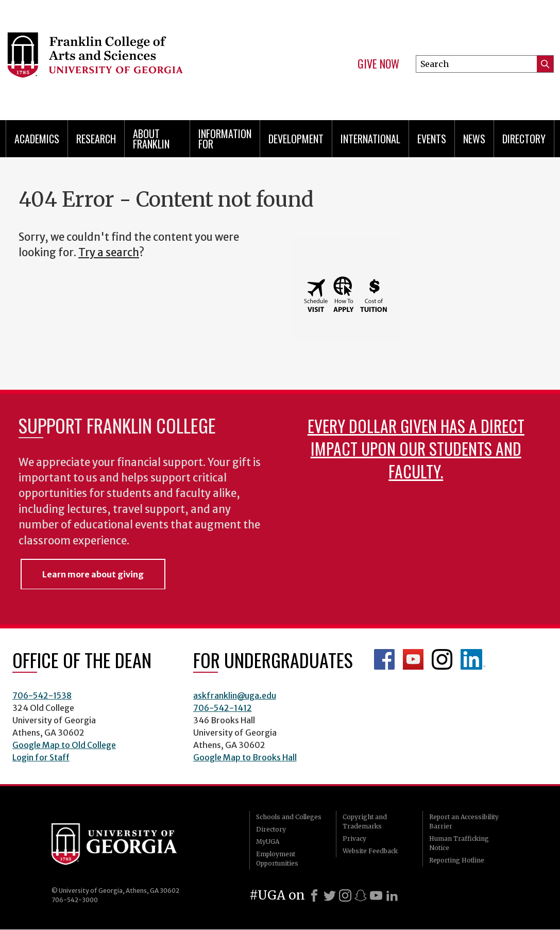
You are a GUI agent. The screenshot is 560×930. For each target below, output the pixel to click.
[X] (330, 895)
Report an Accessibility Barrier (464, 821)
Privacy (354, 838)
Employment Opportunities (277, 859)
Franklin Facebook (384, 659)
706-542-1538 (42, 695)
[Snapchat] (361, 895)
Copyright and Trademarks (365, 821)
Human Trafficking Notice (459, 843)
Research (96, 139)
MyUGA (268, 842)
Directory (524, 139)
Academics (37, 139)
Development (296, 139)
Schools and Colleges (289, 817)
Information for (225, 139)
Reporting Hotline (457, 860)
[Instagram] (345, 895)
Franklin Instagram (442, 659)
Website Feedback (370, 851)
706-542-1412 (223, 708)
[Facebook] (314, 895)
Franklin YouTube (413, 659)
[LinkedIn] (392, 895)
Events (432, 139)
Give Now (378, 64)
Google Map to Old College (64, 745)
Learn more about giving (93, 574)
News (474, 139)
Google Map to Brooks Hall (245, 757)
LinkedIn (473, 659)
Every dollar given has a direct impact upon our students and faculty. (416, 448)
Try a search (109, 253)
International (370, 139)
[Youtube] (376, 895)
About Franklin (151, 139)
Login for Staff (41, 757)
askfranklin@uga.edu (235, 695)
